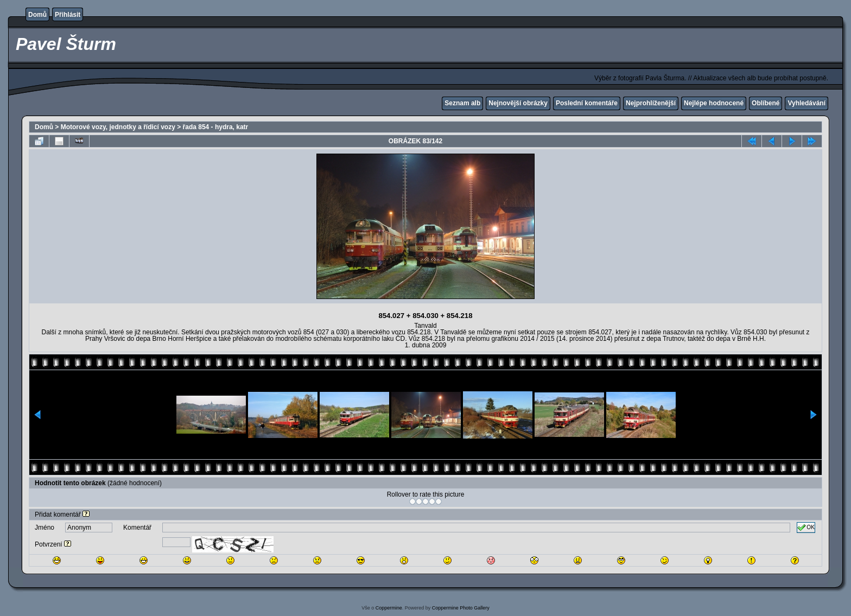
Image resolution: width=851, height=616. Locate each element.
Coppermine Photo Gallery (461, 608)
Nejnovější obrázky (518, 103)
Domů (37, 15)
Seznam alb (462, 103)
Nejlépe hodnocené (714, 103)
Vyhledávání (806, 103)
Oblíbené (766, 103)
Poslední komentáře (587, 103)
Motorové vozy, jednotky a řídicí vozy (118, 127)
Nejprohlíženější (651, 103)
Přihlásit (68, 15)
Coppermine (389, 608)
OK (806, 528)
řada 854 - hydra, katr (216, 127)
